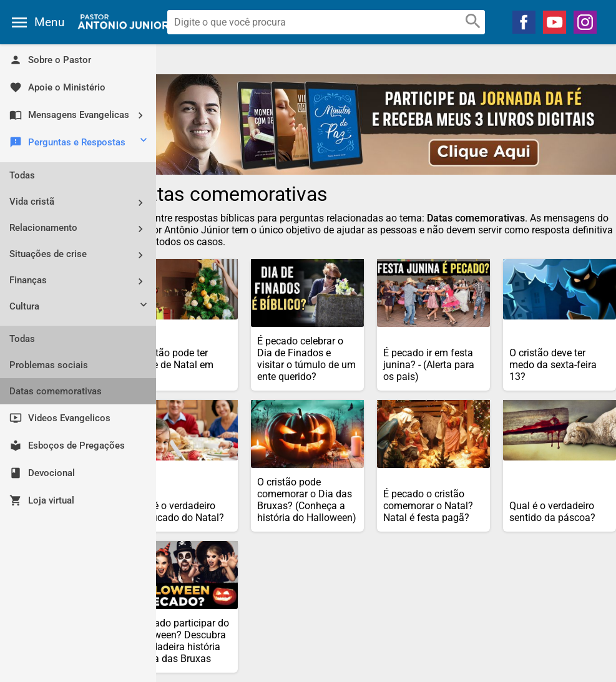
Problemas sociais (49, 365)
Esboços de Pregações (67, 446)
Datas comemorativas (56, 391)
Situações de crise (81, 255)
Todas (22, 175)
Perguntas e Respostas (80, 143)
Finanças (81, 281)
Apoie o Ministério (57, 87)
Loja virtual (42, 500)
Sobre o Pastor (50, 60)
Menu (49, 22)
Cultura (80, 308)
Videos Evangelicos (60, 418)
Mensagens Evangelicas (81, 115)
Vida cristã (81, 202)
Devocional (42, 473)
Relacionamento (81, 229)
